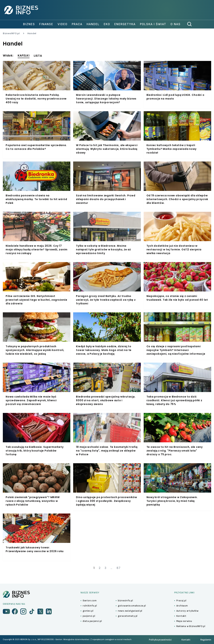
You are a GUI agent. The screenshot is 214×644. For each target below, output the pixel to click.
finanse (46, 24)
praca (77, 24)
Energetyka (125, 24)
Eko (107, 24)
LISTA (38, 56)
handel (93, 24)
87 (119, 568)
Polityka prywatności (160, 640)
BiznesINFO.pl (11, 33)
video (63, 24)
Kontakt (186, 640)
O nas (176, 24)
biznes (29, 24)
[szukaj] (190, 24)
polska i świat (153, 24)
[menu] (6, 611)
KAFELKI (24, 56)
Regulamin (206, 640)
